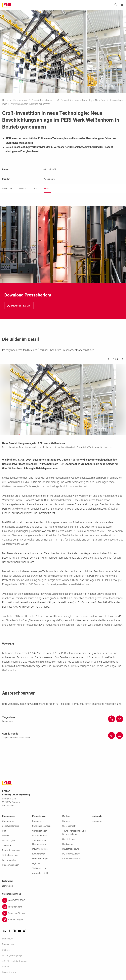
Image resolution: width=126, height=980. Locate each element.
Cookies (6, 950)
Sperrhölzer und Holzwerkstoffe (40, 842)
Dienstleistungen (40, 859)
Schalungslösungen (41, 826)
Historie (6, 836)
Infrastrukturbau (40, 836)
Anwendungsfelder (41, 873)
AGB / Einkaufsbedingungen (15, 961)
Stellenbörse (69, 826)
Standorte (7, 845)
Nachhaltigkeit (9, 841)
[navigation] (19, 306)
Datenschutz (8, 944)
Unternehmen (20, 100)
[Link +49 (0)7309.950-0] (63, 900)
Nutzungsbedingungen (13, 955)
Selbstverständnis (11, 826)
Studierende (68, 844)
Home (5, 100)
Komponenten (39, 854)
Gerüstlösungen (40, 831)
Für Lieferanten (9, 860)
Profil (5, 831)
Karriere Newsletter (71, 859)
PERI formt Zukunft (71, 854)
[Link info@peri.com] (63, 907)
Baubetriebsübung (71, 849)
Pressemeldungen (11, 865)
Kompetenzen (39, 821)
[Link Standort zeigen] (63, 920)
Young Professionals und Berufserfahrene (74, 833)
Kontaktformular (10, 972)
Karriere (66, 821)
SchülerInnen (68, 839)
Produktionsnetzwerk (12, 850)
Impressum (8, 939)
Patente (6, 967)
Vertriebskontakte (10, 855)
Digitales (36, 864)
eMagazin (97, 821)
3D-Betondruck (39, 868)
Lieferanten (7, 886)
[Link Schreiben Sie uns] (63, 913)
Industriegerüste (40, 849)
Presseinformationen (42, 100)
